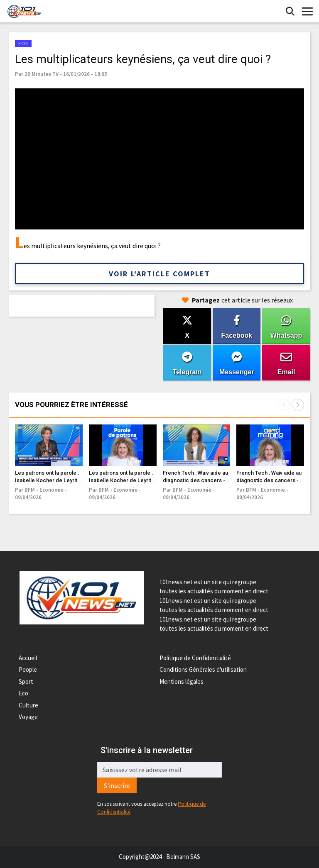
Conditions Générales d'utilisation (203, 669)
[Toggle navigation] (307, 12)
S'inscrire (117, 785)
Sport (26, 681)
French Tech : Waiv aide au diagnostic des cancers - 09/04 (195, 480)
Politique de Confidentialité (195, 658)
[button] (298, 405)
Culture (28, 705)
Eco (23, 693)
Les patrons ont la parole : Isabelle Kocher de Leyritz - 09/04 (48, 480)
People (28, 669)
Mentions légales (182, 681)
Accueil (28, 658)
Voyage (28, 717)
